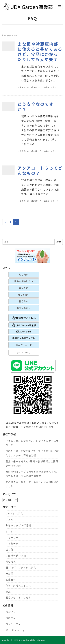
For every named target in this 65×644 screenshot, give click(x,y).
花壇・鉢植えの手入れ (18, 586)
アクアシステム (14, 513)
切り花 (9, 549)
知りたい (24, 274)
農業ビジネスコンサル (24, 338)
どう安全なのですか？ (36, 107)
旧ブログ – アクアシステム (21, 567)
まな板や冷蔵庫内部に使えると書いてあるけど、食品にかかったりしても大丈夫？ (40, 52)
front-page (7, 35)
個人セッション (24, 345)
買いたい (24, 288)
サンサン (11, 531)
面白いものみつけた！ (18, 597)
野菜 (8, 591)
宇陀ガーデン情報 (16, 556)
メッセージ (12, 543)
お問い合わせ (24, 308)
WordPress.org (15, 630)
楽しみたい (24, 295)
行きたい (24, 301)
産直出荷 (11, 580)
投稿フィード (13, 618)
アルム (9, 519)
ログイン (11, 612)
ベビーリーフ (13, 537)
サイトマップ (24, 353)
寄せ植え (11, 561)
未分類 (9, 573)
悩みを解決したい (24, 281)
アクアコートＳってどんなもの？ (40, 171)
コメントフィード (16, 624)
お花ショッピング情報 (18, 525)
